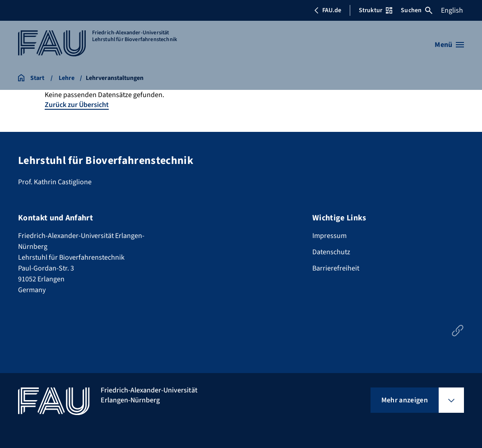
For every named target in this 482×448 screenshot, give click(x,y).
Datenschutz (331, 252)
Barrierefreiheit (336, 268)
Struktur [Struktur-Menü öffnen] (375, 10)
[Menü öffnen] (449, 45)
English (452, 10)
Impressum (329, 236)
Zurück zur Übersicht (77, 105)
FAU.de (328, 10)
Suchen (417, 10)
